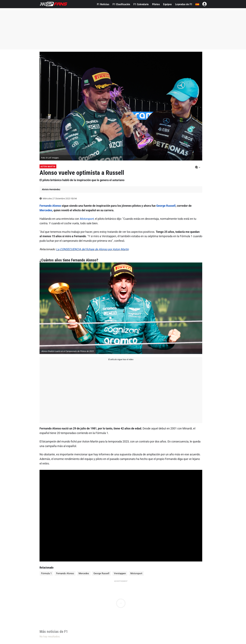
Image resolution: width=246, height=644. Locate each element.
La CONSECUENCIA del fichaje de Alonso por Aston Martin (92, 249)
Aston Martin (48, 166)
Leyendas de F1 (184, 4)
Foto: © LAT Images (50, 158)
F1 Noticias (103, 4)
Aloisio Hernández (51, 189)
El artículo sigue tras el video (121, 359)
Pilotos (156, 4)
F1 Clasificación (121, 4)
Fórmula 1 (46, 573)
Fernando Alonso (50, 206)
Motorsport (87, 219)
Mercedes (46, 210)
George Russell (166, 206)
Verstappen (120, 573)
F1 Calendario (141, 4)
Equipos (167, 4)
